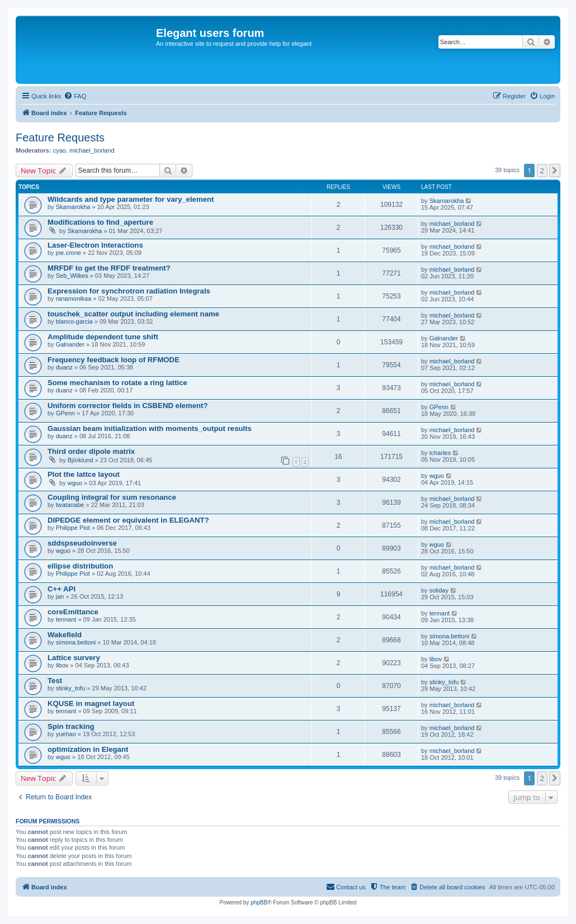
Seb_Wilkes (72, 276)
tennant (66, 619)
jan (60, 596)
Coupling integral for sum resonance (112, 497)
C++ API (62, 589)
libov (62, 665)
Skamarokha (73, 207)
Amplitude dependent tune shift (103, 337)
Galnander (70, 344)
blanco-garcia (74, 321)
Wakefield (65, 635)
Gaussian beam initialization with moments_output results (150, 428)
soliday (439, 590)
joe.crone (69, 253)
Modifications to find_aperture (100, 222)
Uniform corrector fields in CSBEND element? (128, 406)
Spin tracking (71, 726)
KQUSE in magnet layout (91, 703)
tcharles (440, 453)
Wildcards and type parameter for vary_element (131, 199)
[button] (555, 170)
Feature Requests (60, 138)
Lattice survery (74, 658)
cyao (60, 150)
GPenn (65, 413)
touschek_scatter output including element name (133, 314)
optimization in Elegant (88, 749)
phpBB (259, 902)
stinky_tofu (71, 688)
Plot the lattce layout (84, 474)
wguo (75, 483)
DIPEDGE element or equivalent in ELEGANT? (128, 520)
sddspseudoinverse (82, 543)
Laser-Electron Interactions (95, 245)
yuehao (66, 734)
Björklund (81, 460)
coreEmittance (73, 612)
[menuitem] (75, 96)
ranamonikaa (74, 298)
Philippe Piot (73, 528)
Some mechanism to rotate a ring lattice (117, 383)
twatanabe (70, 505)
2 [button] (542, 170)
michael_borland (92, 150)
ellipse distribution (80, 566)
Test (55, 681)
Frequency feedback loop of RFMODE (114, 360)
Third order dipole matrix (91, 451)
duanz (64, 367)
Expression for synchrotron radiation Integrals (129, 291)
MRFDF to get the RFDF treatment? (109, 268)
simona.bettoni (76, 642)
